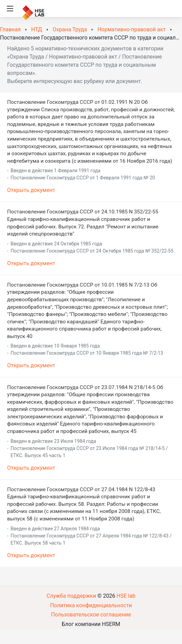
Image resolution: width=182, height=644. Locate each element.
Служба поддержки (71, 596)
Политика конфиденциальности (91, 605)
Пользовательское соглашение (91, 615)
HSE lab (126, 596)
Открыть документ (31, 190)
